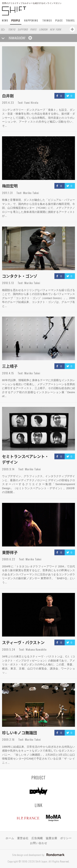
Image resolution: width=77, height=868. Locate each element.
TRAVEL (70, 20)
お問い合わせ (39, 843)
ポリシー (66, 838)
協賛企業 (52, 838)
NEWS (5, 20)
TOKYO (12, 29)
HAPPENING (31, 20)
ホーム (10, 838)
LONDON (43, 29)
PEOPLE (16, 20)
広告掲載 (37, 838)
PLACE (59, 20)
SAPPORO (23, 29)
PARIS (33, 29)
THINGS (47, 20)
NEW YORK (56, 29)
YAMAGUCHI (17, 38)
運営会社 (23, 838)
